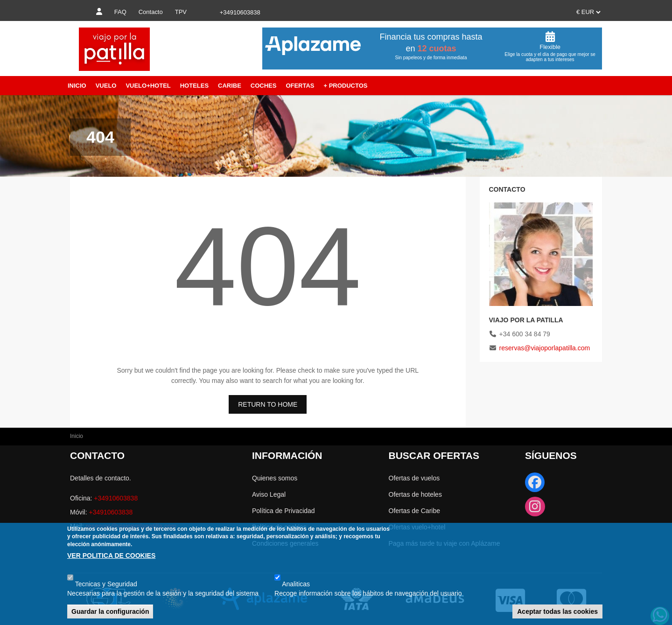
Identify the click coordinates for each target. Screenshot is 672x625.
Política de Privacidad (283, 511)
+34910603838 (116, 498)
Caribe (230, 86)
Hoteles (194, 86)
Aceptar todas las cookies (557, 611)
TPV (181, 12)
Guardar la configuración (110, 611)
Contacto (151, 12)
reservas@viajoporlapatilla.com (545, 348)
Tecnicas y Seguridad (106, 584)
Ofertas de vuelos (414, 478)
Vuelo (106, 86)
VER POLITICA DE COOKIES (111, 556)
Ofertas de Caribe (415, 511)
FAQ (120, 12)
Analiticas (296, 584)
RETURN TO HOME (268, 404)
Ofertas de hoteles (415, 494)
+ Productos (345, 86)
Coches (264, 86)
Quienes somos (275, 478)
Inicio (77, 86)
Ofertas (300, 86)
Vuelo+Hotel (148, 86)
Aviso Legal (269, 494)
